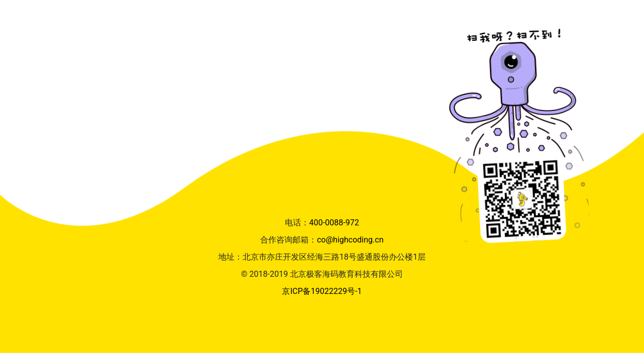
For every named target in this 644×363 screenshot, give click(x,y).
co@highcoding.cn (350, 240)
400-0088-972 (334, 223)
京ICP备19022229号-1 (322, 291)
